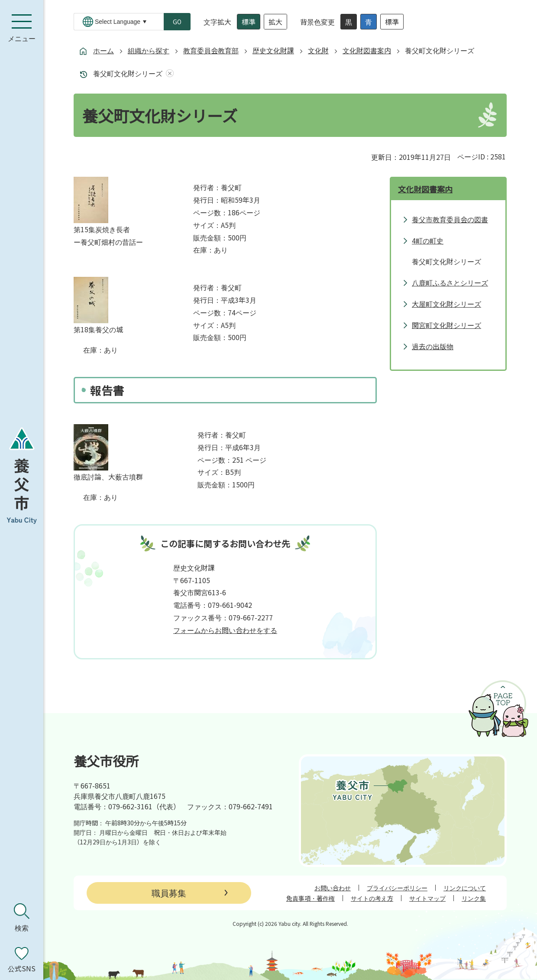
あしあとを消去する (168, 73)
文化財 (318, 50)
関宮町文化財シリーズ (446, 325)
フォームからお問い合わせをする (225, 630)
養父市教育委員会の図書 (450, 219)
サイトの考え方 (372, 898)
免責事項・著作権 (311, 898)
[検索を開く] (22, 918)
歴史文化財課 (273, 50)
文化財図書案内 (367, 50)
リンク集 (474, 898)
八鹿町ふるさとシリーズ (450, 282)
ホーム (104, 50)
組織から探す (149, 50)
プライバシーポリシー (397, 888)
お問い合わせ (333, 888)
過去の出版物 (433, 346)
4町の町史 (428, 240)
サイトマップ (427, 898)
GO (177, 22)
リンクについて (465, 888)
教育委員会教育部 (211, 50)
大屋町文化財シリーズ (446, 304)
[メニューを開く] (22, 28)
